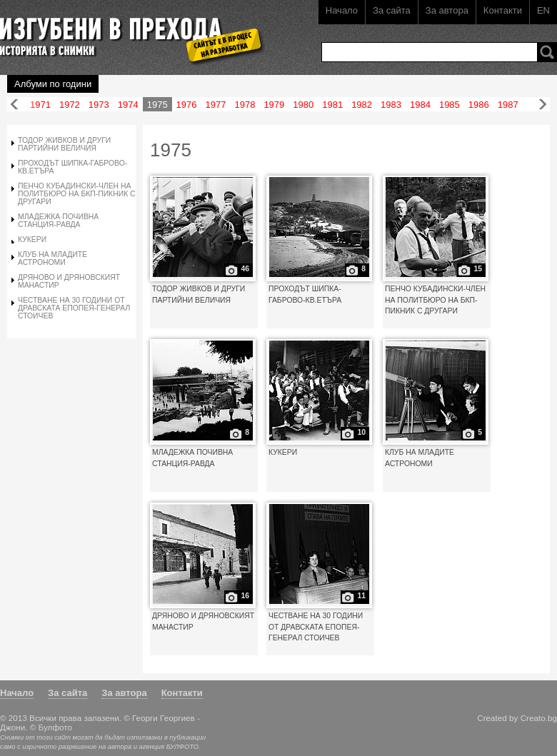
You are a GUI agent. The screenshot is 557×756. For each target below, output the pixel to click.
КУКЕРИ (32, 240)
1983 (391, 105)
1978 (245, 105)
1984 (420, 105)
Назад (14, 105)
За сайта (392, 10)
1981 (332, 105)
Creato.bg (539, 718)
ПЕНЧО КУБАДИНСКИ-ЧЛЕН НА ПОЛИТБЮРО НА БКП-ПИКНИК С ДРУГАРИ (77, 194)
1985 (450, 105)
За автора (447, 10)
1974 (128, 105)
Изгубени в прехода (126, 31)
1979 (274, 105)
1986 (479, 105)
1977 (216, 105)
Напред (543, 105)
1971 (40, 105)
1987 (508, 105)
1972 (70, 105)
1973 (99, 105)
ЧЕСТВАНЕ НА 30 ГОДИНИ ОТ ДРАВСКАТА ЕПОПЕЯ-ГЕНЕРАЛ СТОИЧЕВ (74, 308)
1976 (187, 105)
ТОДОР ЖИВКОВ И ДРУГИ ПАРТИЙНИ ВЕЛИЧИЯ (64, 144)
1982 (362, 105)
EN (543, 10)
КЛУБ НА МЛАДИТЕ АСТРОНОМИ (52, 258)
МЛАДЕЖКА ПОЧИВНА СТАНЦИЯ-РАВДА (58, 221)
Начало (342, 10)
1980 (303, 105)
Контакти (503, 10)
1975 (157, 105)
